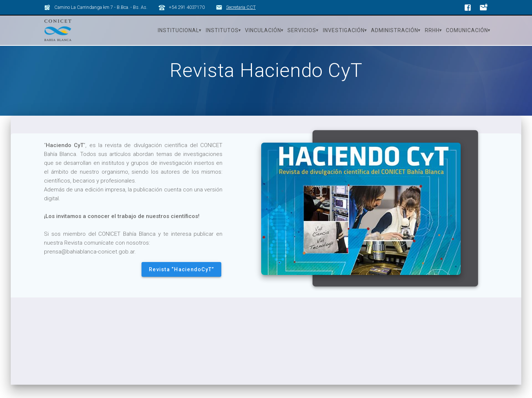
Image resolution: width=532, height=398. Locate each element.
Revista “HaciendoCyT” (181, 282)
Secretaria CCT (241, 7)
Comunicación (467, 30)
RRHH (432, 30)
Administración (395, 30)
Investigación (344, 30)
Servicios (302, 30)
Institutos (222, 30)
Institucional (178, 30)
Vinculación (263, 30)
